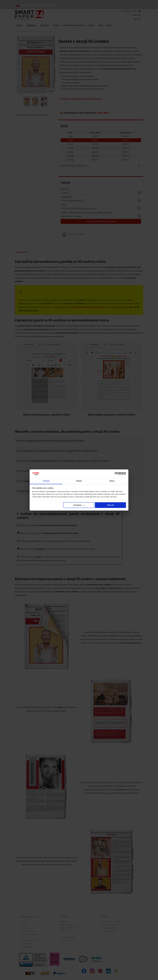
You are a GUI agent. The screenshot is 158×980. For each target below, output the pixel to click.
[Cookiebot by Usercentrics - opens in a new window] (116, 474)
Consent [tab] (46, 481)
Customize (79, 505)
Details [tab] (79, 481)
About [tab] (112, 481)
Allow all (110, 505)
